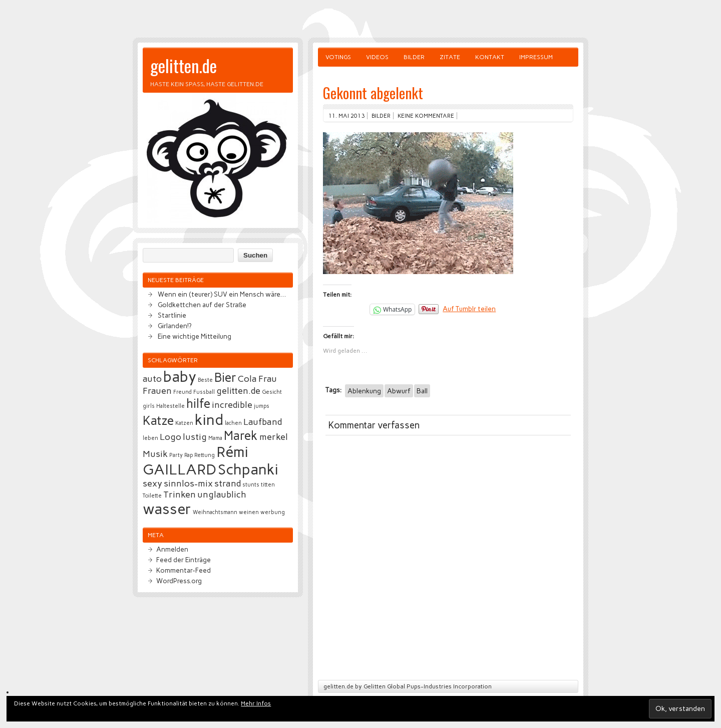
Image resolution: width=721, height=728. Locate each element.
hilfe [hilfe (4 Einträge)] (198, 404)
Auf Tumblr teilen (469, 309)
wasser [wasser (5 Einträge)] (167, 509)
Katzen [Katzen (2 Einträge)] (184, 423)
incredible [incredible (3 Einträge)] (232, 405)
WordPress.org (179, 581)
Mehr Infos (256, 703)
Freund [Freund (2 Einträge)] (183, 392)
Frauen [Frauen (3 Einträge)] (157, 391)
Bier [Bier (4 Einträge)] (225, 378)
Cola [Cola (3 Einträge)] (247, 379)
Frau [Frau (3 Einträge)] (268, 379)
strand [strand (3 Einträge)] (228, 483)
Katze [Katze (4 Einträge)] (158, 421)
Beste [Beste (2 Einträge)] (205, 380)
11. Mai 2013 (346, 116)
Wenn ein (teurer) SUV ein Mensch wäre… (222, 294)
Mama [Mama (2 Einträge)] (215, 438)
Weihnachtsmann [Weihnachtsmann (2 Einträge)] (215, 512)
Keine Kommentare (426, 116)
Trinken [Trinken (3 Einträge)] (179, 495)
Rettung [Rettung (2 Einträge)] (205, 455)
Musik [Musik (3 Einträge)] (155, 454)
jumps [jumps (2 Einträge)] (262, 406)
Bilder (414, 57)
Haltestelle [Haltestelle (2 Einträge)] (170, 406)
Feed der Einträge (184, 560)
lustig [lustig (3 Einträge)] (195, 437)
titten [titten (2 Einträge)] (268, 485)
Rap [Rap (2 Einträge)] (189, 455)
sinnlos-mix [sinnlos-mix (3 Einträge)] (188, 483)
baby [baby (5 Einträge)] (180, 377)
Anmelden (172, 549)
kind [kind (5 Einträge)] (209, 420)
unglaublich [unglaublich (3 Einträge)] (222, 495)
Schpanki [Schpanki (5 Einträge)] (248, 469)
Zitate (450, 57)
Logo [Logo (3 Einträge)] (170, 437)
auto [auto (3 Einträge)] (152, 379)
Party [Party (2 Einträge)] (176, 455)
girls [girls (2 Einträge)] (149, 406)
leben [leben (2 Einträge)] (150, 438)
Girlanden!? (174, 326)
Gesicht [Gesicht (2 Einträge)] (272, 392)
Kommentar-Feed (184, 570)
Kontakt (490, 57)
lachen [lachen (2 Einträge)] (233, 423)
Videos (377, 57)
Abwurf (399, 391)
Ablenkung (364, 391)
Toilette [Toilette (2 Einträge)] (152, 496)
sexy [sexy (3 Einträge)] (152, 483)
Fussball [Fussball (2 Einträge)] (204, 392)
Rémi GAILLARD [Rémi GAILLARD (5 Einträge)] (196, 460)
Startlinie (172, 315)
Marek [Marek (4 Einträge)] (241, 436)
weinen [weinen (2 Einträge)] (249, 512)
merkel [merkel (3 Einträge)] (274, 437)
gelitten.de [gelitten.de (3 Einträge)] (238, 391)
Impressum (536, 57)
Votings (338, 57)
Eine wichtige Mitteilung (195, 336)
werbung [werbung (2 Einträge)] (273, 512)
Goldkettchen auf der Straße (202, 305)
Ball (422, 391)
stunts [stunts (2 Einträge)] (251, 485)
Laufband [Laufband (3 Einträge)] (263, 422)
